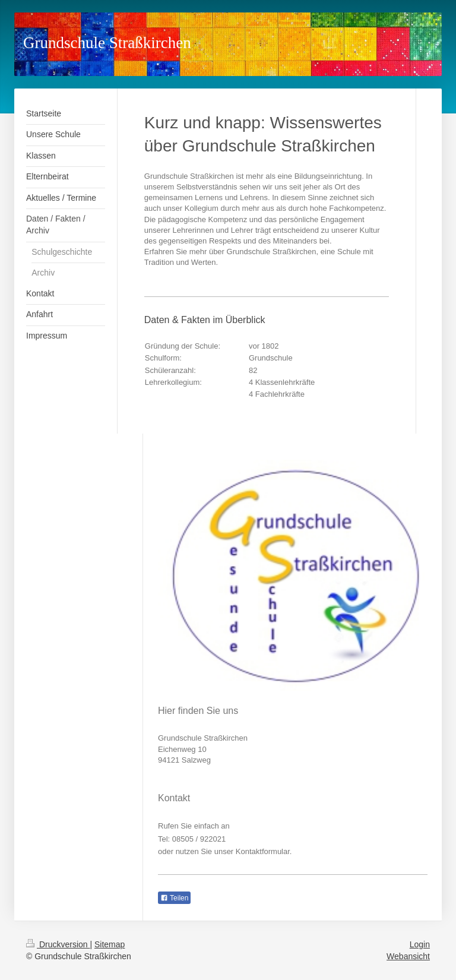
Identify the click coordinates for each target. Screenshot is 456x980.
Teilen (174, 898)
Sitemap (110, 944)
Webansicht (408, 956)
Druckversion (58, 944)
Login (420, 944)
